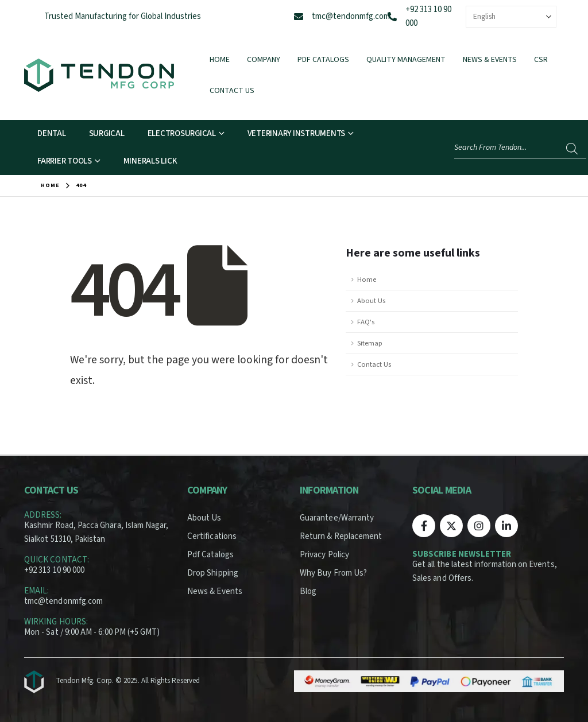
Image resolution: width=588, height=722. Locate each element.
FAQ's (366, 322)
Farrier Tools (65, 161)
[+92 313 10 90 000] (392, 17)
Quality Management (406, 60)
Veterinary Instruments (297, 133)
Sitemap (370, 343)
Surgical (107, 133)
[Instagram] (479, 526)
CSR (541, 60)
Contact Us (232, 91)
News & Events (490, 60)
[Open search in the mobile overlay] (520, 148)
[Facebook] (424, 526)
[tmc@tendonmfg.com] (299, 17)
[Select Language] (511, 16)
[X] (451, 526)
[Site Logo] (99, 75)
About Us (371, 301)
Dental (52, 133)
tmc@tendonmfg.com (351, 16)
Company (264, 60)
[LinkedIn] (506, 526)
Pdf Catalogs (323, 60)
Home (220, 60)
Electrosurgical (182, 133)
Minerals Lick (150, 161)
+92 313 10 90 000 (54, 570)
